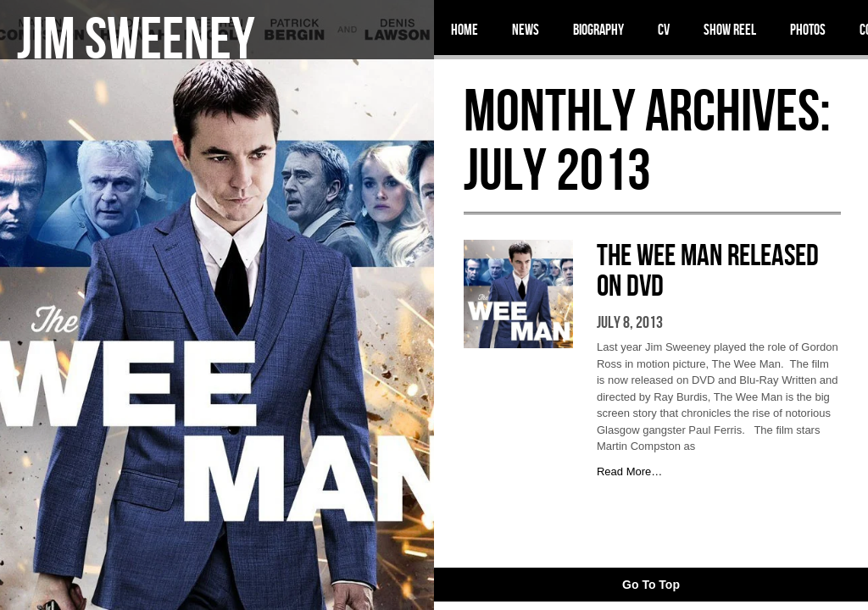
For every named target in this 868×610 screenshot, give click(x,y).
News (526, 30)
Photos (808, 30)
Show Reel (730, 30)
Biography (598, 30)
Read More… (629, 471)
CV (664, 30)
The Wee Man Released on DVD (708, 270)
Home (465, 30)
